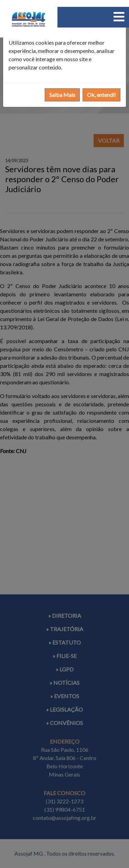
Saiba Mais (62, 95)
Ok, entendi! (101, 95)
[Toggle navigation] (119, 17)
